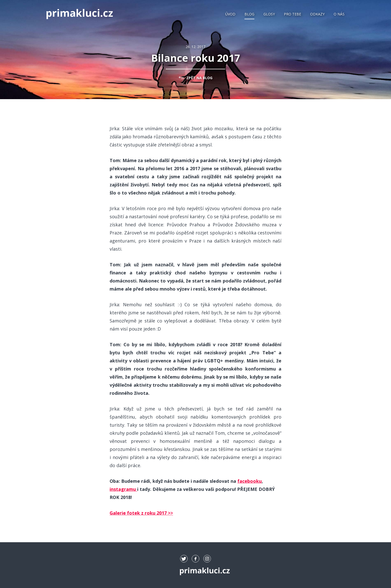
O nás (339, 14)
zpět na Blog (199, 78)
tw (184, 559)
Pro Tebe (292, 14)
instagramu (123, 489)
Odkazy (317, 14)
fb (196, 559)
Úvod (230, 14)
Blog (249, 14)
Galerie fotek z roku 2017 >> (141, 513)
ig (207, 559)
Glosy (269, 14)
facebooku (250, 481)
